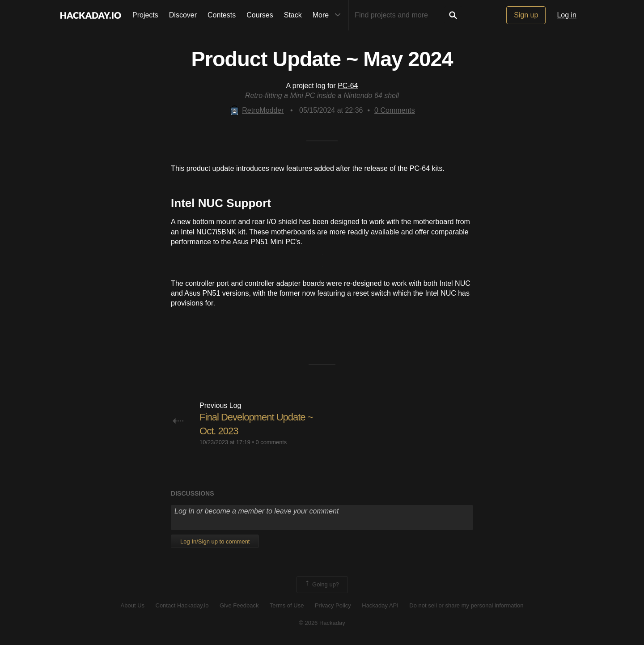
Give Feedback (239, 605)
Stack (293, 15)
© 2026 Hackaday (322, 623)
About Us (133, 605)
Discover (183, 15)
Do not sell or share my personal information (466, 605)
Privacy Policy (333, 605)
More (329, 15)
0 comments (271, 442)
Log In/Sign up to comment (215, 541)
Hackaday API (380, 605)
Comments (395, 110)
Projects (145, 15)
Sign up (526, 15)
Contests (222, 15)
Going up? (322, 585)
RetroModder (256, 110)
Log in (567, 15)
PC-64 (348, 86)
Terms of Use (287, 605)
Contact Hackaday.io (182, 605)
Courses (260, 15)
